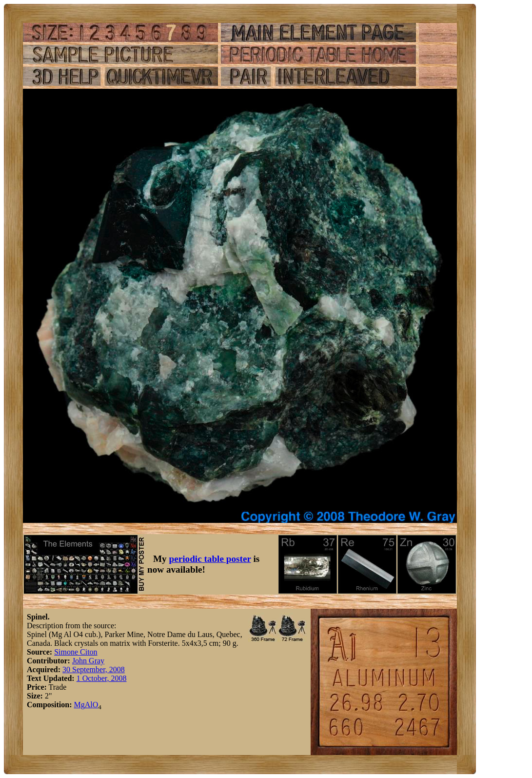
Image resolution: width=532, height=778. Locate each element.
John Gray (88, 661)
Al (89, 705)
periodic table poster (210, 559)
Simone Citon (76, 652)
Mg (79, 705)
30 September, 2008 (94, 669)
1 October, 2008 (102, 678)
